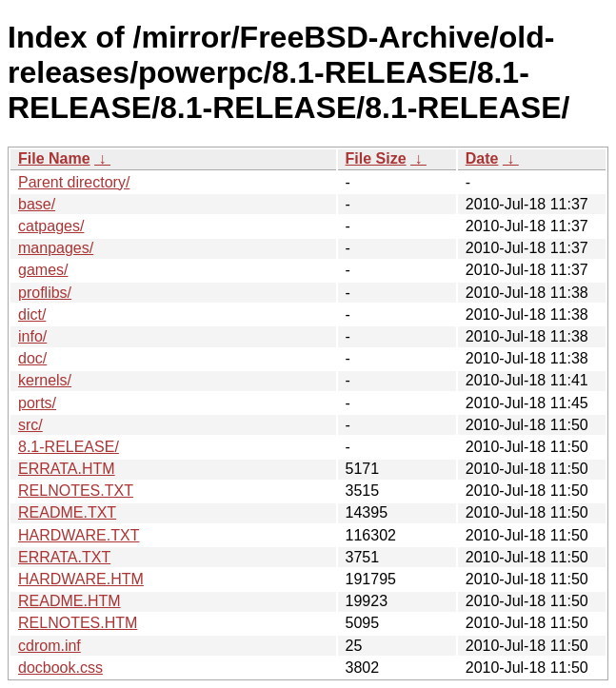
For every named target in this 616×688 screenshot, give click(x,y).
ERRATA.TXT (64, 557)
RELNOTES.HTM (78, 623)
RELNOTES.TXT (76, 491)
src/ (30, 425)
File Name (54, 158)
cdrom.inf (50, 646)
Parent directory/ (74, 182)
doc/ (32, 358)
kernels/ (45, 380)
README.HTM (70, 601)
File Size (376, 158)
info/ (32, 336)
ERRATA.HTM (67, 469)
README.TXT (67, 512)
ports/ (37, 403)
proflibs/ (45, 293)
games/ (43, 270)
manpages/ (56, 248)
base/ (37, 204)
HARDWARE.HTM (81, 579)
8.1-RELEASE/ (69, 447)
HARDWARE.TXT (79, 535)
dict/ (32, 315)
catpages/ (51, 226)
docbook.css (60, 668)
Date (482, 158)
